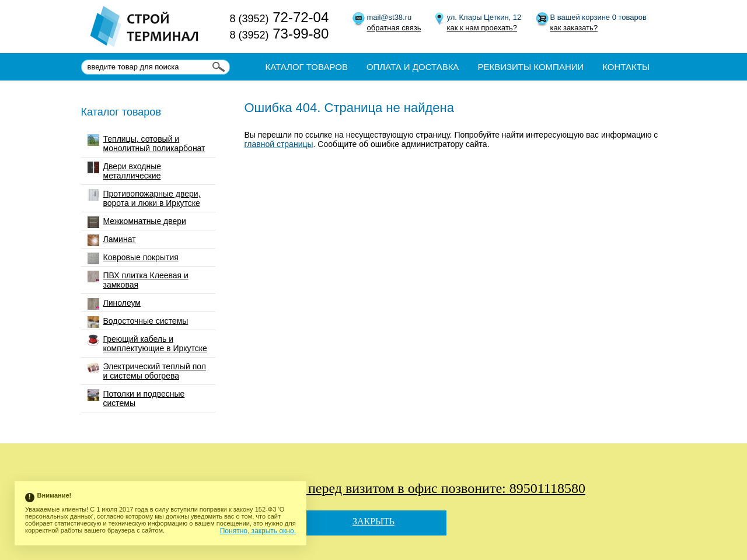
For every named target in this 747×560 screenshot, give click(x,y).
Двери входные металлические (125, 171)
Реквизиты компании (530, 67)
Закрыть (373, 521)
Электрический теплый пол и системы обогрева (147, 371)
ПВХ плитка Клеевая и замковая (138, 280)
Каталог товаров (307, 67)
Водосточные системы (138, 322)
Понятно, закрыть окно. (258, 531)
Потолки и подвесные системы (136, 398)
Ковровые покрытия (133, 258)
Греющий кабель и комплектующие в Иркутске (147, 344)
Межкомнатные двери (137, 222)
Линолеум (114, 304)
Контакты (626, 67)
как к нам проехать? (482, 28)
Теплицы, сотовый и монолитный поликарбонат (146, 143)
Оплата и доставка (413, 67)
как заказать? (574, 28)
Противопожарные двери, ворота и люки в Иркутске (144, 198)
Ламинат (112, 240)
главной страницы (279, 144)
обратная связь (394, 28)
